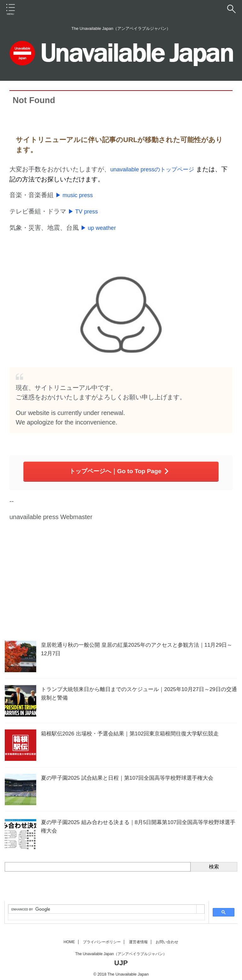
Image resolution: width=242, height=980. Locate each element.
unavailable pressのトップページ (157, 169)
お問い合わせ (167, 939)
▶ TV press (85, 210)
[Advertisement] (118, 587)
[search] (102, 906)
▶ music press (76, 194)
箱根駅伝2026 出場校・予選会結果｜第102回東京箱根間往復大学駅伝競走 (135, 730)
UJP (121, 960)
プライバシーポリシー (102, 939)
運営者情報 (138, 939)
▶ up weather (100, 226)
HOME (69, 939)
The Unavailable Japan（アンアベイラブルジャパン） (121, 951)
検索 (214, 864)
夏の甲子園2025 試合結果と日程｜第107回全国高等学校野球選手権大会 (132, 775)
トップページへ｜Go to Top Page (119, 468)
